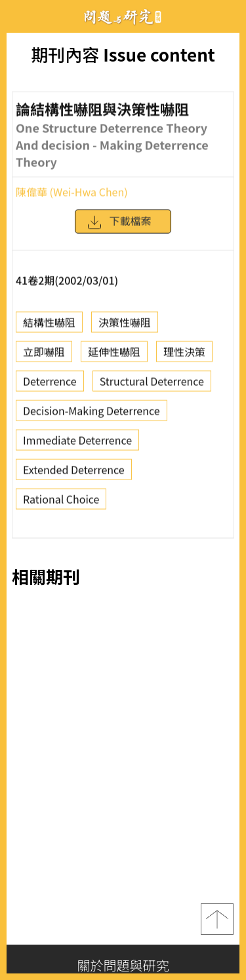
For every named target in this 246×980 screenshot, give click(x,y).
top (217, 919)
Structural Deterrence (152, 384)
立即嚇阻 (44, 354)
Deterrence (50, 384)
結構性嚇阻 (49, 325)
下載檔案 (119, 226)
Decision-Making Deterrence (92, 413)
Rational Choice (61, 502)
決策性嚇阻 (125, 325)
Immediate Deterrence (77, 443)
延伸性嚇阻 (114, 354)
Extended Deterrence (74, 472)
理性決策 (184, 354)
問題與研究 (123, 17)
